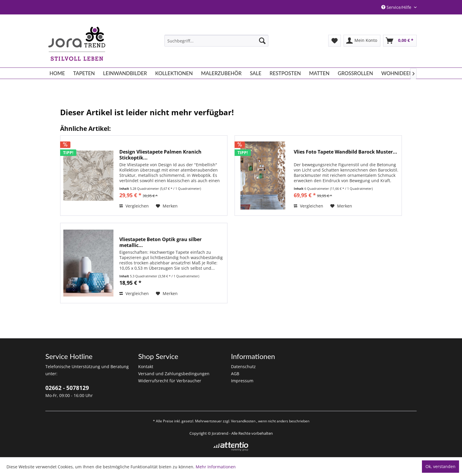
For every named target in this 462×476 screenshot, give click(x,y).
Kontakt (146, 367)
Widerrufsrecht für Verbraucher (170, 381)
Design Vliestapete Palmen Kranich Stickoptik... (160, 155)
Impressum (242, 381)
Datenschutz (243, 367)
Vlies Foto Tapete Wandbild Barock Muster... (345, 152)
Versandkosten (243, 421)
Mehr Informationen (216, 467)
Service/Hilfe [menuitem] (397, 7)
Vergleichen (134, 206)
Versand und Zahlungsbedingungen (174, 374)
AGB (235, 374)
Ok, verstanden (440, 466)
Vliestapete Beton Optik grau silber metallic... (160, 242)
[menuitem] (216, 41)
